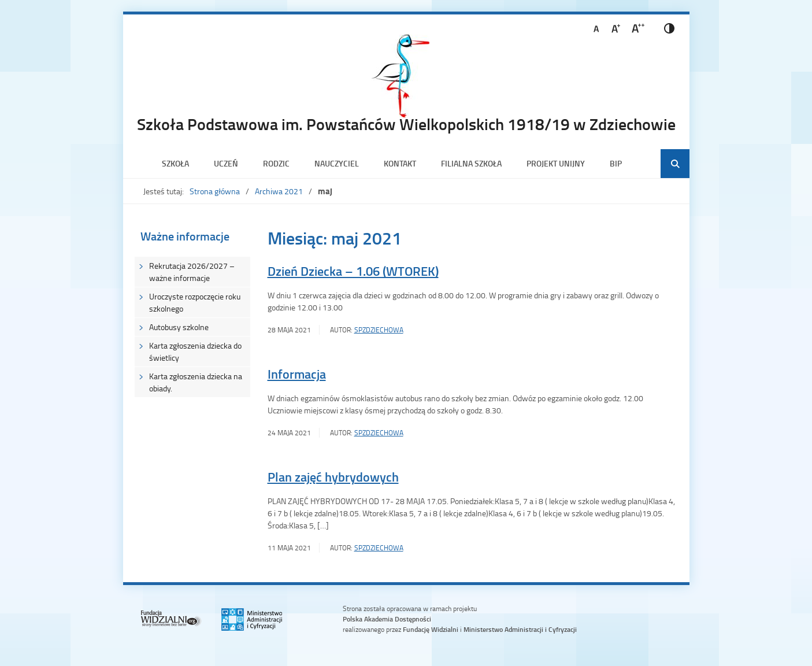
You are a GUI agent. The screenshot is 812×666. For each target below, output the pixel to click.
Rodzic (276, 163)
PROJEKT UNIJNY (556, 163)
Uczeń (226, 163)
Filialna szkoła (471, 163)
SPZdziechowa (379, 330)
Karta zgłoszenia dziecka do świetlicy (195, 351)
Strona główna (215, 191)
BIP (616, 163)
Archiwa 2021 (279, 191)
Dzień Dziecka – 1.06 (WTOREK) (353, 271)
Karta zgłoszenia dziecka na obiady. (196, 382)
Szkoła (175, 163)
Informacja (297, 374)
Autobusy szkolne (179, 327)
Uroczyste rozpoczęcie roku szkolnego (195, 302)
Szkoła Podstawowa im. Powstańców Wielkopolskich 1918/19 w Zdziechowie (406, 124)
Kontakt (400, 163)
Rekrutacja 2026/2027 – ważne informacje (192, 272)
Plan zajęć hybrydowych (333, 477)
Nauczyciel (337, 163)
